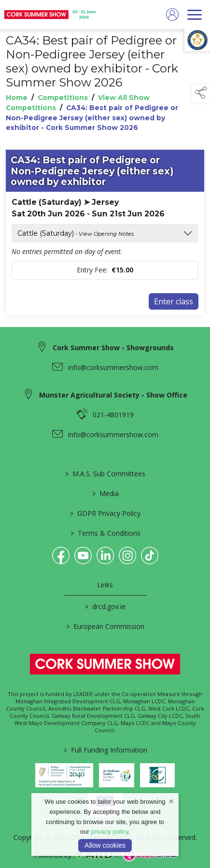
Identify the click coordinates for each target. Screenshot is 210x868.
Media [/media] (105, 493)
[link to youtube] (83, 555)
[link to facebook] (61, 555)
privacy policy (109, 832)
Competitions (63, 98)
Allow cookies (105, 845)
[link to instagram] (127, 555)
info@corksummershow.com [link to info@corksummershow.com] (113, 367)
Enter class (174, 301)
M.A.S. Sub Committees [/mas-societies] (105, 474)
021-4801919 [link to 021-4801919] (113, 415)
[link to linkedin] (105, 555)
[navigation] (195, 14)
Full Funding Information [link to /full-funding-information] (105, 750)
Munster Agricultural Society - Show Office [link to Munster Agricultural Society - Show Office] (113, 395)
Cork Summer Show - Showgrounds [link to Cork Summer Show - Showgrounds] (113, 348)
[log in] (172, 14)
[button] (201, 93)
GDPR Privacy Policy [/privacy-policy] (105, 513)
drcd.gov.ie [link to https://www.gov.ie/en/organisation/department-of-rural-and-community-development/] (105, 606)
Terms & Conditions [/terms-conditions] (105, 533)
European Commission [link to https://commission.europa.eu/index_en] (105, 626)
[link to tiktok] (150, 555)
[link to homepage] (51, 14)
